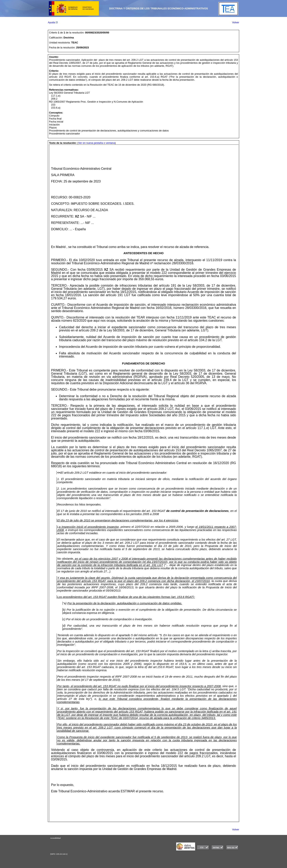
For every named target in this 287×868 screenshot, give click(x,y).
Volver (236, 22)
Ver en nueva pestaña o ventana (96, 143)
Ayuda (53, 22)
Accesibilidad (55, 838)
